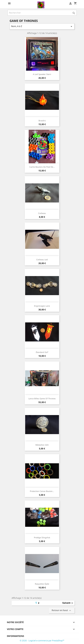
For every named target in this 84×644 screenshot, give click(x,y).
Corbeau (42, 213)
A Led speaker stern (42, 74)
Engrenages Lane (42, 306)
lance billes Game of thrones (42, 399)
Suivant (68, 603)
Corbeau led (42, 260)
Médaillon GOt (42, 445)
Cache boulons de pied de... (42, 167)
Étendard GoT (42, 352)
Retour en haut (62, 611)
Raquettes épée (42, 584)
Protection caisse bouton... (42, 491)
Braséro (42, 121)
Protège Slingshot (42, 537)
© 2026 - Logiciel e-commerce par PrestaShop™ (42, 640)
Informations (15, 636)
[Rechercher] (42, 13)
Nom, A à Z (42, 26)
